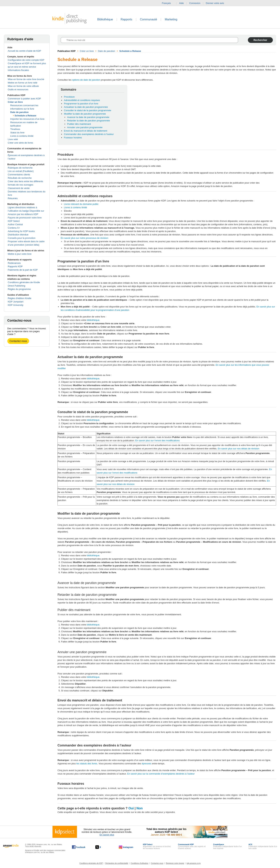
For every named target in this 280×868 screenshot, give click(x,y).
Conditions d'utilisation (140, 863)
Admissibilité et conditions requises (82, 100)
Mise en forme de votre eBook (23, 86)
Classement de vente (19, 188)
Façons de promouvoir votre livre (25, 218)
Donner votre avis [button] (217, 3)
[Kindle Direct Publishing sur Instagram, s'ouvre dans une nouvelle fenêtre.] (126, 847)
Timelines (15, 129)
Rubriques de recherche (20, 168)
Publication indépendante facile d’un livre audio (263, 846)
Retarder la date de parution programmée (88, 121)
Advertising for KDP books (21, 231)
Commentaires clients (19, 175)
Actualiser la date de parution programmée (86, 107)
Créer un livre (15, 102)
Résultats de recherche (20, 178)
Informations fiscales (18, 70)
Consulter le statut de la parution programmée (87, 110)
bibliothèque (93, 320)
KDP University (16, 305)
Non (140, 808)
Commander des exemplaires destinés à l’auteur (89, 134)
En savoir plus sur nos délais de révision (239, 449)
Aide (181, 3)
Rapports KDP (15, 266)
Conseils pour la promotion (22, 238)
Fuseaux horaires (73, 138)
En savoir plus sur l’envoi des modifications (157, 441)
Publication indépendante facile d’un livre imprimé (227, 846)
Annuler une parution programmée (85, 127)
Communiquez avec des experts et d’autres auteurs (192, 846)
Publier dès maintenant (79, 124)
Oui (131, 808)
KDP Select (14, 221)
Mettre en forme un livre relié (23, 83)
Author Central (15, 224)
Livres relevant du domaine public (81, 204)
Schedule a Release (25, 116)
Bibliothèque (105, 19)
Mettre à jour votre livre (20, 254)
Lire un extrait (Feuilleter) (21, 171)
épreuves (147, 764)
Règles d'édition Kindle (20, 298)
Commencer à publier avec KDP (24, 99)
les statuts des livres (87, 764)
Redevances (14, 263)
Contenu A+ (14, 228)
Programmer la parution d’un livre (81, 104)
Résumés (13, 198)
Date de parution (20, 112)
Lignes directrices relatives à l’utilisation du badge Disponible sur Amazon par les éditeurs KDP (26, 211)
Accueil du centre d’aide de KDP (24, 51)
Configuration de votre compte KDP (26, 60)
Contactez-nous (18, 341)
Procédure (69, 97)
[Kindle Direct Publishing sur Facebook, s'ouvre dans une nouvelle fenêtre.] (79, 847)
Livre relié (13, 139)
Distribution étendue (18, 235)
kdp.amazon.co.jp (194, 863)
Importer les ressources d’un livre (27, 119)
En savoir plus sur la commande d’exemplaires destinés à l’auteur (161, 774)
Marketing (171, 19)
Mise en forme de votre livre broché (26, 79)
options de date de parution (86, 80)
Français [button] (168, 3)
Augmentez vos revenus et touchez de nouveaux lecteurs (157, 846)
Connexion (195, 3)
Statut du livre (17, 133)
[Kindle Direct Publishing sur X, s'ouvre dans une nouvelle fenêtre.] (102, 847)
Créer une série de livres (21, 143)
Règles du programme (19, 289)
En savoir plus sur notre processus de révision (84, 238)
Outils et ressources (18, 89)
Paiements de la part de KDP (23, 270)
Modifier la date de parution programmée (85, 114)
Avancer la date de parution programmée (88, 117)
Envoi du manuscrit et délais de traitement (86, 131)
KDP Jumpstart (16, 302)
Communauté (149, 19)
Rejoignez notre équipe (175, 863)
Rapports (127, 19)
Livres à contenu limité (22, 136)
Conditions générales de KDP (91, 863)
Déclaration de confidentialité (117, 863)
